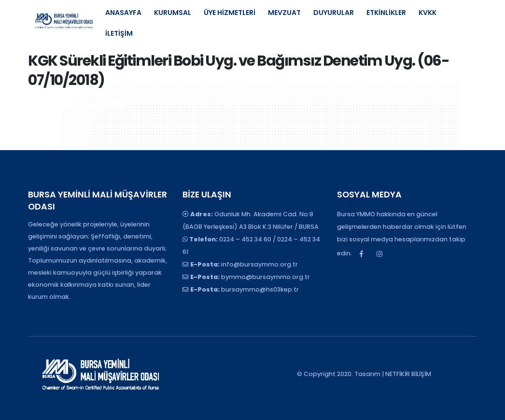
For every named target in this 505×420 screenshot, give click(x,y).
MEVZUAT (284, 13)
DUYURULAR (334, 13)
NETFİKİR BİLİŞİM (408, 374)
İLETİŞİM (119, 33)
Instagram (379, 254)
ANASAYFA (123, 13)
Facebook (362, 254)
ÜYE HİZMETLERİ (230, 13)
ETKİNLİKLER (386, 13)
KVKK (428, 13)
